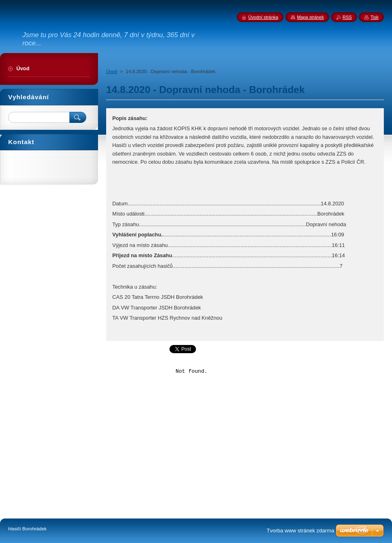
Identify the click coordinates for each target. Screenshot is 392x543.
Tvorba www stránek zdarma (300, 531)
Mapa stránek (310, 17)
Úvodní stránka (263, 17)
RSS (347, 17)
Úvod (112, 71)
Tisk (374, 17)
